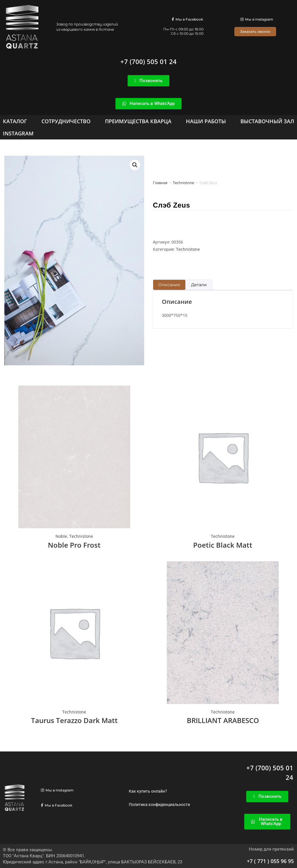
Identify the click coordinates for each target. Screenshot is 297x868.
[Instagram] (18, 133)
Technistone (183, 183)
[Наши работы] (206, 121)
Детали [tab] (199, 285)
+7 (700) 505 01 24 (148, 61)
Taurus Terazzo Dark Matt (74, 720)
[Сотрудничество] (66, 121)
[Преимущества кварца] (138, 121)
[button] (135, 165)
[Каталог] (15, 121)
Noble (61, 536)
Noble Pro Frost (74, 545)
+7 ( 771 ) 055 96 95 (270, 861)
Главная (160, 183)
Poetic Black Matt (223, 545)
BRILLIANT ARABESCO (223, 720)
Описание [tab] (169, 285)
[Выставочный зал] (267, 121)
